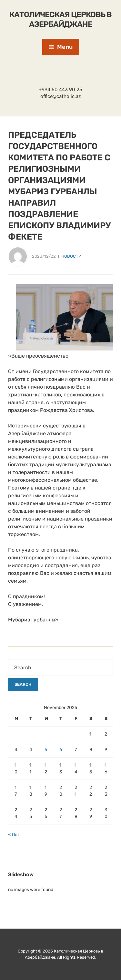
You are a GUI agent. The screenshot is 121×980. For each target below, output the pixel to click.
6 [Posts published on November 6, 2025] (61, 750)
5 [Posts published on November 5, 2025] (46, 750)
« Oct (14, 835)
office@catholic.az (61, 96)
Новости (71, 256)
